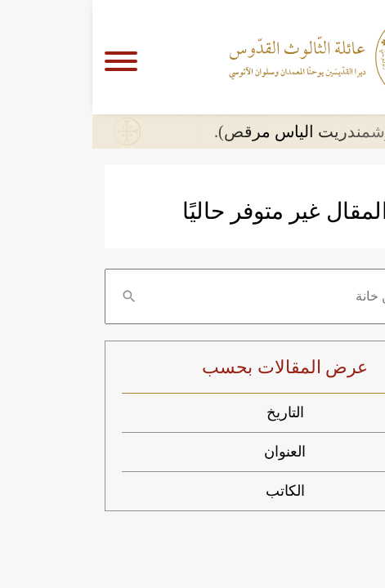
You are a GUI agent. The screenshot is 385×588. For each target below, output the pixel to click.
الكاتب (193, 491)
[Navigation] (35, 57)
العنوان (192, 452)
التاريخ (193, 412)
